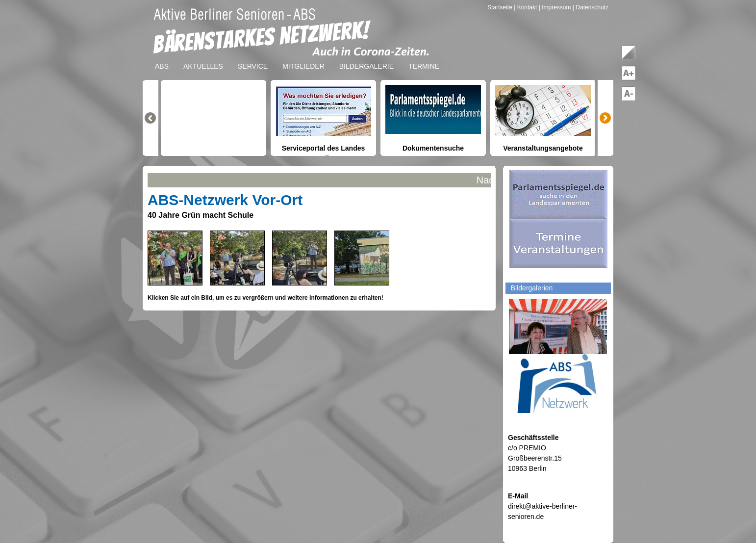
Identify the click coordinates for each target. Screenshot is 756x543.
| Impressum (555, 7)
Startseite (501, 7)
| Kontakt (526, 7)
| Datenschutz (591, 7)
